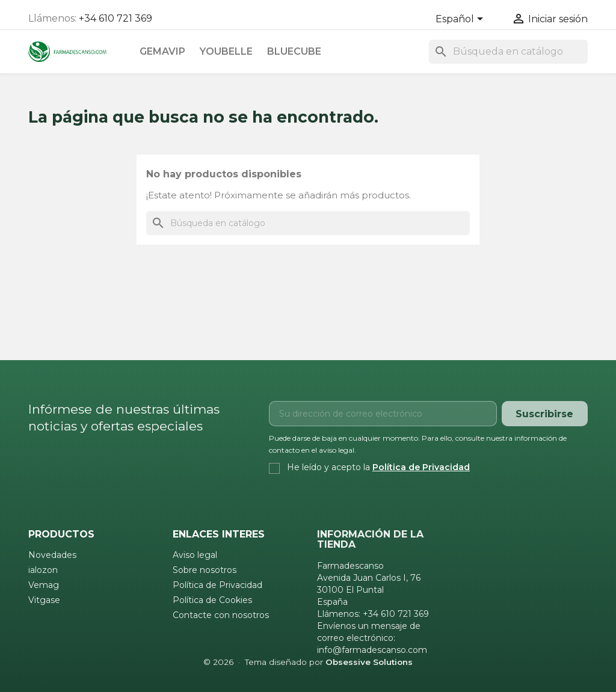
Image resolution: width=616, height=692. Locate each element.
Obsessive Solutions (369, 662)
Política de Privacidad (421, 467)
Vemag (44, 585)
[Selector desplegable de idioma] (461, 20)
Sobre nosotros (205, 570)
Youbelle (226, 51)
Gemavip (162, 51)
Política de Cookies (212, 600)
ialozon (43, 570)
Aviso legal (195, 555)
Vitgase (44, 600)
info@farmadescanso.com (372, 650)
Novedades (52, 555)
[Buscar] (508, 52)
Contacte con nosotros (221, 615)
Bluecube (294, 51)
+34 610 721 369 (115, 18)
